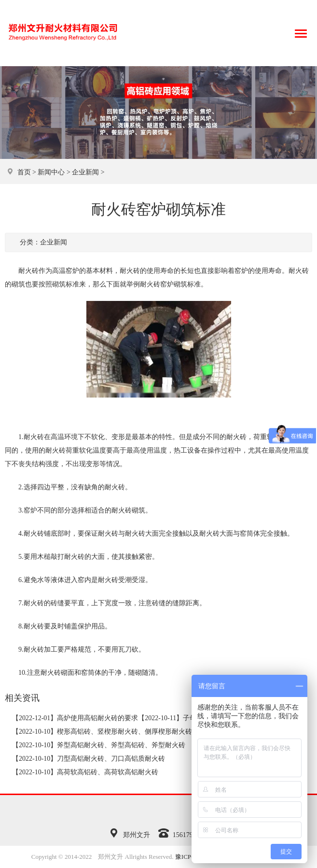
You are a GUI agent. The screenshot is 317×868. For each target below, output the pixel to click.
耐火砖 (130, 271)
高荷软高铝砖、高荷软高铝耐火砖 (108, 772)
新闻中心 (51, 172)
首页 (24, 172)
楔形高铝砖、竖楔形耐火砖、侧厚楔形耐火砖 (124, 732)
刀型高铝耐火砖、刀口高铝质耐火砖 (111, 759)
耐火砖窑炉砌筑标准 (170, 284)
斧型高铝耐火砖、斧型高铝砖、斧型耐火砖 (121, 745)
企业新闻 (85, 172)
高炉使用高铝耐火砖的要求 (97, 718)
